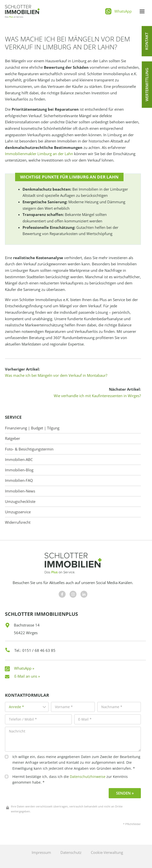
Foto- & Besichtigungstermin (29, 449)
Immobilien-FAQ (19, 480)
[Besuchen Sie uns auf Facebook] (62, 594)
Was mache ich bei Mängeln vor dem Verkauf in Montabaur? (56, 375)
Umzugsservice (18, 512)
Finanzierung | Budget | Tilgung (32, 428)
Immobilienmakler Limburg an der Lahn (39, 154)
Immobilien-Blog (19, 470)
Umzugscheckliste (20, 502)
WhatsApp (123, 11)
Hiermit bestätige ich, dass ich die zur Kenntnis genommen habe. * (66, 780)
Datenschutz (71, 852)
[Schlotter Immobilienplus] (22, 11)
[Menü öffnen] (142, 11)
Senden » (125, 793)
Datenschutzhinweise (88, 777)
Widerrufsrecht (18, 522)
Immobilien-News (20, 491)
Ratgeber (13, 438)
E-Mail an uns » (27, 676)
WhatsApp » (24, 668)
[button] (147, 41)
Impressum (41, 852)
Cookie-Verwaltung (107, 852)
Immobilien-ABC (19, 460)
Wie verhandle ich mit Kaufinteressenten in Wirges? (97, 396)
